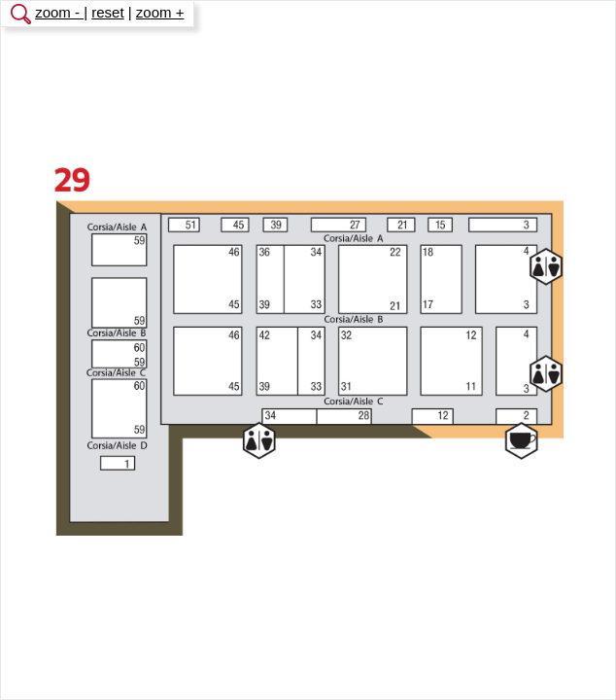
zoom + (160, 12)
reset (107, 12)
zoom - (59, 12)
